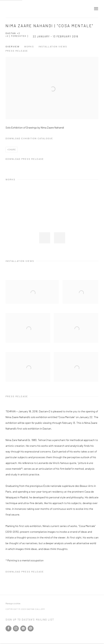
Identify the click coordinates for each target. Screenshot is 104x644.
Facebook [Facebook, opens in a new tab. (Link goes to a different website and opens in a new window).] (8, 628)
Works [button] (29, 46)
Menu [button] (96, 9)
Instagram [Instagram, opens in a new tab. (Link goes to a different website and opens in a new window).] (16, 628)
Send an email (31, 628)
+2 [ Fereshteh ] (17, 36)
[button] (45, 238)
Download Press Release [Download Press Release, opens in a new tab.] (25, 159)
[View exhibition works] (52, 60)
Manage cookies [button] (13, 603)
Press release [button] (17, 51)
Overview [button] (13, 46)
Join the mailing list (23, 628)
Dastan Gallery (18, 9)
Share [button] (12, 149)
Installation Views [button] (53, 46)
